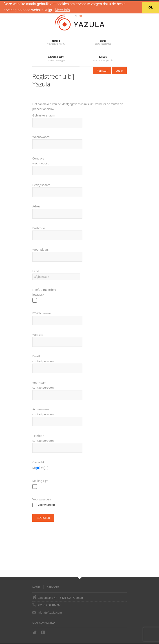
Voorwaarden (42, 499)
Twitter (35, 632)
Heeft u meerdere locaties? (44, 292)
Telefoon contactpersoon (43, 438)
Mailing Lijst (40, 481)
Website (38, 335)
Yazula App (56, 57)
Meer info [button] (62, 10)
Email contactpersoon (43, 359)
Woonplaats (40, 250)
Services (53, 587)
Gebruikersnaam (44, 115)
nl (76, 16)
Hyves (52, 632)
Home (56, 41)
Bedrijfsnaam (41, 185)
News (103, 57)
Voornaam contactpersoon (43, 385)
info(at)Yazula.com (50, 613)
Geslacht (38, 462)
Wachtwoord (41, 137)
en (80, 16)
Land (36, 271)
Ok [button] (151, 7)
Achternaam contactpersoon (43, 412)
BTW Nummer (42, 313)
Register (102, 71)
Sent (103, 41)
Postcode (39, 228)
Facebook (44, 632)
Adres (36, 206)
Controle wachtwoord (41, 161)
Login (119, 71)
